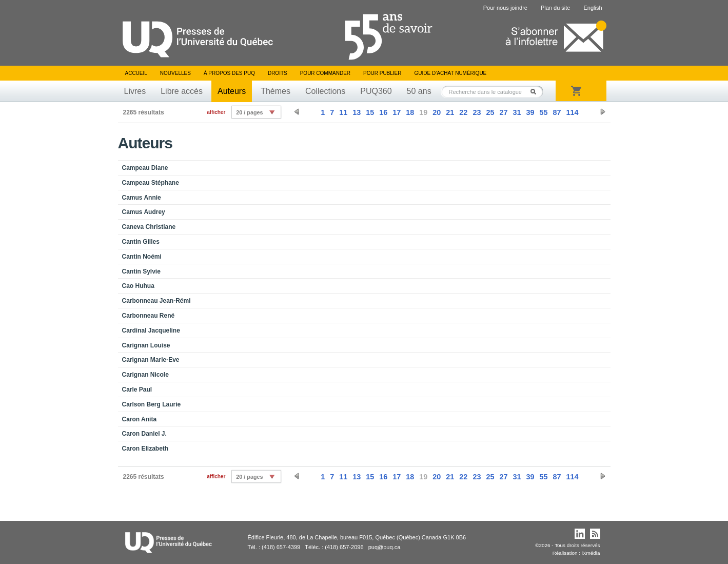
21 (450, 112)
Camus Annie (142, 198)
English (593, 8)
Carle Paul (137, 390)
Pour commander (325, 73)
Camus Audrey (144, 212)
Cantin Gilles (141, 242)
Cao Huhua (138, 286)
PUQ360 (376, 91)
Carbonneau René (149, 316)
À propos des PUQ (229, 73)
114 (572, 112)
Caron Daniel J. (144, 434)
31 (517, 112)
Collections (325, 91)
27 (503, 112)
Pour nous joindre (505, 8)
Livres (135, 91)
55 (543, 112)
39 (530, 112)
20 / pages (249, 112)
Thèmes (276, 91)
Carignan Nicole (145, 375)
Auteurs (232, 91)
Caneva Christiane (149, 227)
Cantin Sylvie (141, 271)
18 (410, 112)
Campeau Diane (145, 168)
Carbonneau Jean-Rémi (156, 301)
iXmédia (591, 553)
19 (423, 112)
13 (357, 112)
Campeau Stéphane (151, 183)
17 (397, 112)
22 (463, 112)
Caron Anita (140, 419)
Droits (278, 73)
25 (490, 112)
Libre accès (182, 91)
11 (343, 112)
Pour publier (382, 73)
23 (477, 112)
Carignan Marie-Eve (151, 360)
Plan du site (555, 8)
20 (437, 112)
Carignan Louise (146, 345)
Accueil (136, 73)
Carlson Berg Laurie (152, 404)
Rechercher (536, 92)
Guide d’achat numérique (451, 73)
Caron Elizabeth (145, 449)
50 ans (419, 91)
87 (557, 112)
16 (383, 112)
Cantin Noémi (142, 257)
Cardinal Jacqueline (151, 330)
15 (370, 112)
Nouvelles (175, 73)
